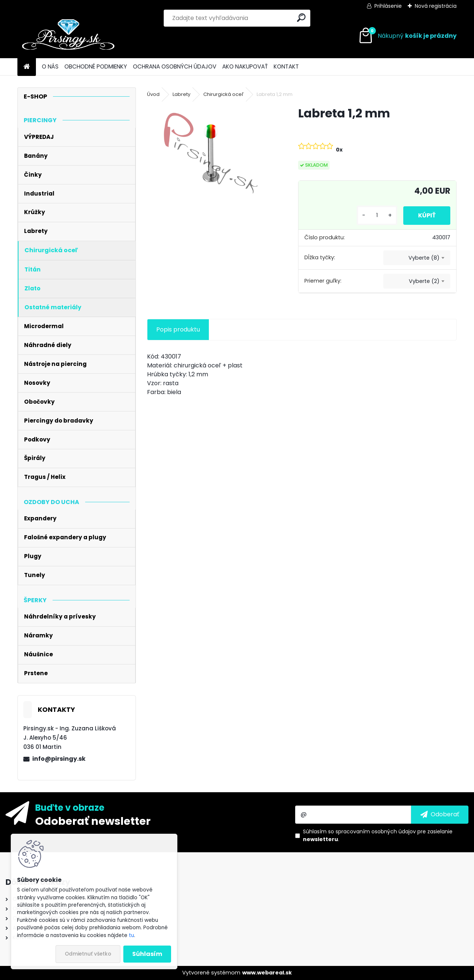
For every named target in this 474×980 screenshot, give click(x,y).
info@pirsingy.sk (59, 759)
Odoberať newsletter (93, 821)
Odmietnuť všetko (88, 954)
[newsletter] (440, 814)
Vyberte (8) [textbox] (424, 258)
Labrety (181, 94)
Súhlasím (147, 954)
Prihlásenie (388, 6)
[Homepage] (27, 67)
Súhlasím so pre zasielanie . (378, 835)
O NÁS (50, 66)
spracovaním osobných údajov (376, 831)
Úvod (153, 94)
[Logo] (68, 36)
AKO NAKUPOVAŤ (245, 66)
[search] (301, 18)
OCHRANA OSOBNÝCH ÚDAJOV (175, 66)
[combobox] (417, 258)
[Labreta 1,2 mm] (211, 153)
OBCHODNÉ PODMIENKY (96, 66)
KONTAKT (286, 66)
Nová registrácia (436, 6)
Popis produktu (178, 329)
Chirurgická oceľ (223, 94)
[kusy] (377, 215)
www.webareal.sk (267, 973)
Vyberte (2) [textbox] (424, 281)
